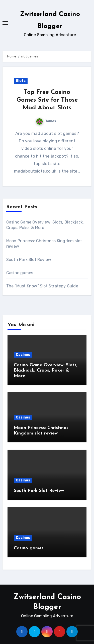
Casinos (23, 355)
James (46, 121)
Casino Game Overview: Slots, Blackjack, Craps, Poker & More (46, 371)
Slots (21, 81)
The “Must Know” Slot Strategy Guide (42, 286)
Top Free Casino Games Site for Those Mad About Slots (47, 100)
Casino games (20, 273)
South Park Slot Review (29, 260)
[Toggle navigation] (5, 23)
